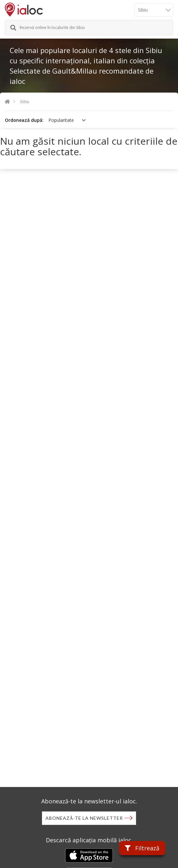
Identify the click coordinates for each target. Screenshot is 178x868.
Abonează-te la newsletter (84, 818)
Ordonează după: (24, 120)
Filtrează (142, 848)
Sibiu (25, 102)
